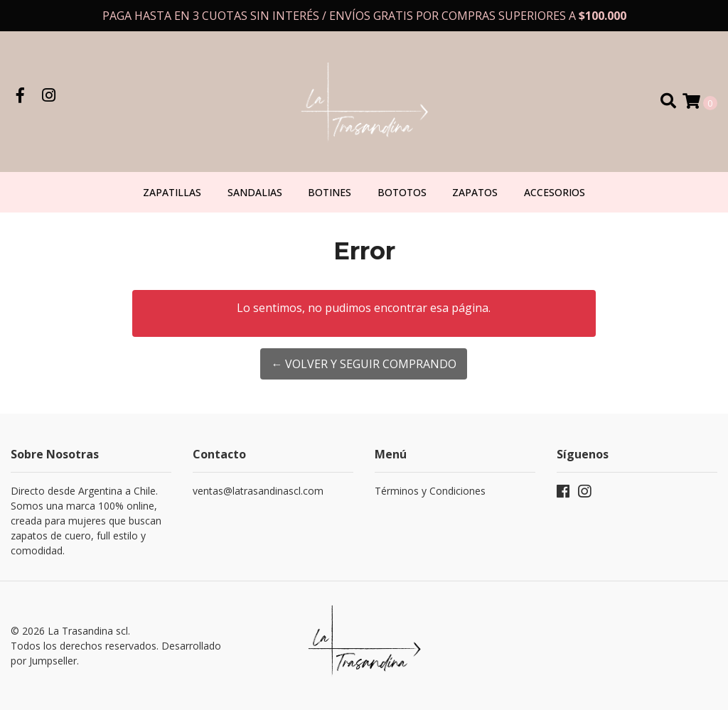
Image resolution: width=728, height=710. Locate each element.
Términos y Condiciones (430, 491)
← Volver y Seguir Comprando (364, 364)
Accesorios (555, 192)
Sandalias (255, 192)
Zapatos (475, 192)
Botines (330, 192)
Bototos (402, 192)
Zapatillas (172, 192)
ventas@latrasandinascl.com (258, 491)
